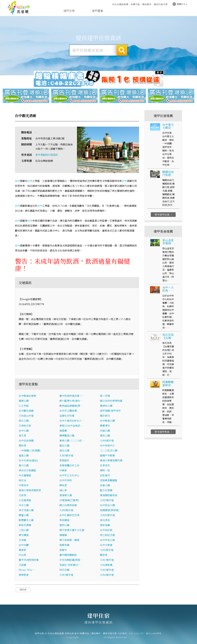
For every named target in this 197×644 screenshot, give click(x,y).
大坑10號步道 (107, 515)
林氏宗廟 (64, 570)
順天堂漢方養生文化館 (72, 530)
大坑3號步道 (66, 575)
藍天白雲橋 (106, 490)
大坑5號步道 (107, 500)
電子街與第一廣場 (69, 540)
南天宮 (22, 436)
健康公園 (24, 401)
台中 (17, 181)
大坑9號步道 (66, 456)
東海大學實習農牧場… (112, 461)
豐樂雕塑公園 (67, 436)
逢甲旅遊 (112, 11)
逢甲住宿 (19, 8)
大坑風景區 (25, 500)
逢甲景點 (169, 13)
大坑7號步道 (107, 560)
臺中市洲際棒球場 (29, 560)
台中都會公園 (107, 421)
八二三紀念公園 (109, 451)
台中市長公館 (107, 540)
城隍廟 (63, 431)
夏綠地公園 (106, 406)
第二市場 (105, 396)
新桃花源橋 (25, 525)
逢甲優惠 (140, 12)
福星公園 (24, 456)
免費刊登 (135, 4)
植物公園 (64, 525)
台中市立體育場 (68, 411)
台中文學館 (106, 545)
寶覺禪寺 (105, 426)
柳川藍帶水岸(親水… (71, 401)
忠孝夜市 (105, 466)
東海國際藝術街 (109, 495)
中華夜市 (24, 485)
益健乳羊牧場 (67, 416)
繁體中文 (180, 4)
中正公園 (24, 505)
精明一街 (105, 470)
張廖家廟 (64, 545)
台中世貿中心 (107, 446)
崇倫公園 (105, 431)
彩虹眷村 (105, 475)
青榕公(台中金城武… (71, 426)
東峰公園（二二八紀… (72, 441)
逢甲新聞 (154, 12)
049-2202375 (136, 636)
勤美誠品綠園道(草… (71, 406)
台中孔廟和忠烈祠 (69, 515)
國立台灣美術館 (68, 505)
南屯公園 (64, 451)
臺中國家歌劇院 (68, 555)
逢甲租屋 (83, 11)
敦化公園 (24, 421)
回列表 (23, 590)
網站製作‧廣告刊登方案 (155, 4)
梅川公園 (24, 466)
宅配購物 (183, 14)
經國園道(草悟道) (110, 510)
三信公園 (24, 530)
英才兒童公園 (26, 510)
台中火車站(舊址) (28, 461)
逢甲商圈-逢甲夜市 (110, 411)
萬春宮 (22, 550)
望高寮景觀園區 (109, 480)
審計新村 (105, 416)
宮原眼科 (64, 461)
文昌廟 (22, 565)
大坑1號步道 (107, 550)
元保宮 (22, 495)
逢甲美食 (126, 11)
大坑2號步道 (107, 570)
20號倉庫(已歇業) (69, 500)
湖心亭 (63, 490)
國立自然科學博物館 (111, 401)
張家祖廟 (105, 525)
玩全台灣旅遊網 (120, 4)
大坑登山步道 (26, 416)
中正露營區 (25, 475)
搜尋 (122, 50)
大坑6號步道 (107, 441)
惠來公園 (105, 436)
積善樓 (63, 535)
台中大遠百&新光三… (72, 421)
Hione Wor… (27, 570)
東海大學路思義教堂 (30, 490)
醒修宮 (104, 555)
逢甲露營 (97, 11)
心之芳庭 (24, 406)
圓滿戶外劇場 (107, 456)
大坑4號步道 (107, 575)
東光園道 (24, 535)
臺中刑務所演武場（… (72, 396)
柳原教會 (24, 575)
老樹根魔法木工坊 (69, 466)
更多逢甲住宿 (164, 215)
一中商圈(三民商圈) (30, 451)
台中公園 (24, 431)
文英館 (22, 540)
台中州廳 (24, 545)
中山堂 (22, 555)
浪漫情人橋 (66, 495)
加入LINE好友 (154, 636)
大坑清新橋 (106, 565)
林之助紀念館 (107, 535)
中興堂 (63, 470)
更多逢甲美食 (164, 432)
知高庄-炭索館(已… (70, 565)
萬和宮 (22, 446)
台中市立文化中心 (69, 475)
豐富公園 (24, 515)
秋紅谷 (22, 480)
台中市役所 (66, 480)
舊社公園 (64, 446)
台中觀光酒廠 (26, 411)
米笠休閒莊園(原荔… (71, 560)
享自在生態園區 (27, 470)
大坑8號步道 (66, 510)
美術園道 (64, 520)
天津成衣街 (25, 426)
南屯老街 (105, 520)
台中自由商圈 (26, 441)
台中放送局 (106, 530)
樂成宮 (63, 485)
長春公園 (105, 485)
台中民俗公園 (107, 505)
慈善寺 (63, 550)
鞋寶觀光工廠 (26, 520)
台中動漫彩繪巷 (27, 396)
